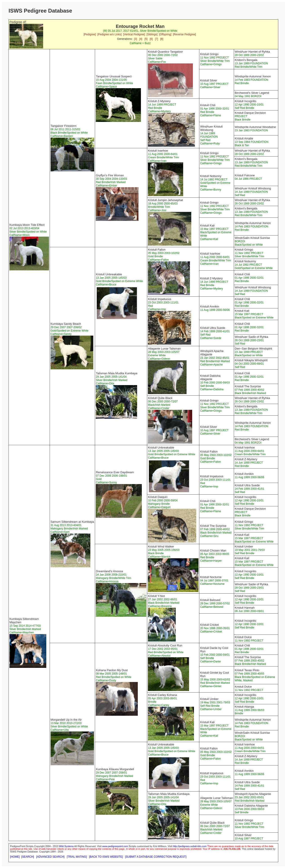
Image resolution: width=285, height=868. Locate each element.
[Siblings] (152, 34)
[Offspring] (165, 34)
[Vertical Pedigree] (134, 34)
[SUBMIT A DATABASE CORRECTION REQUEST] (156, 857)
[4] (141, 39)
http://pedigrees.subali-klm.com (190, 846)
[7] (157, 39)
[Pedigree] (90, 34)
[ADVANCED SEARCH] (50, 857)
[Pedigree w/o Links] (109, 34)
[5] (146, 39)
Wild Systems (66, 846)
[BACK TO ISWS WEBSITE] (106, 857)
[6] (151, 39)
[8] (162, 39)
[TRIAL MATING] (77, 857)
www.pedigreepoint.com (115, 846)
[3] (135, 39)
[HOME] (15, 857)
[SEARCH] (28, 857)
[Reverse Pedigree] (184, 34)
